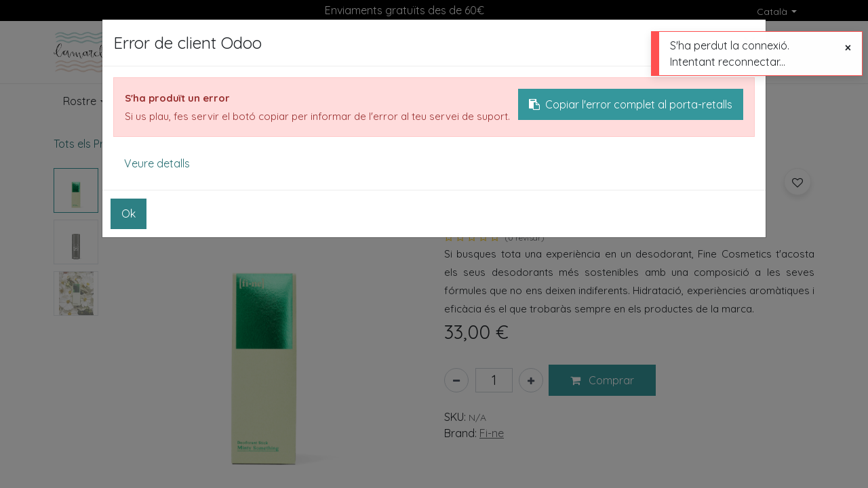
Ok (129, 213)
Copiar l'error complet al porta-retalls (631, 104)
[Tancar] (848, 47)
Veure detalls (157, 163)
